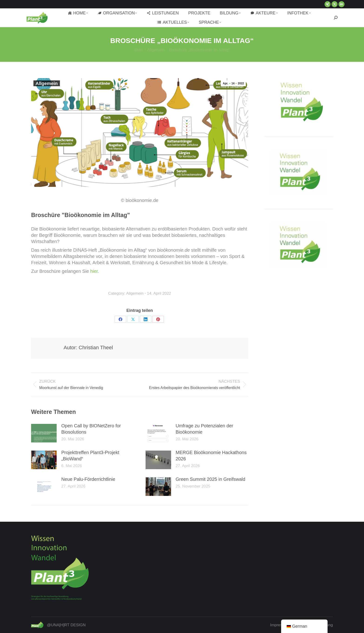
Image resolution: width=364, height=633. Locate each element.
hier (94, 271)
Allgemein (47, 83)
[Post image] (44, 433)
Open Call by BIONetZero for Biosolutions (91, 429)
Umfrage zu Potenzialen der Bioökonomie (205, 429)
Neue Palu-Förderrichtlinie (88, 479)
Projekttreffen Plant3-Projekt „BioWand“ (90, 456)
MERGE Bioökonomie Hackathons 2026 (211, 456)
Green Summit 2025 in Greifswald (211, 479)
